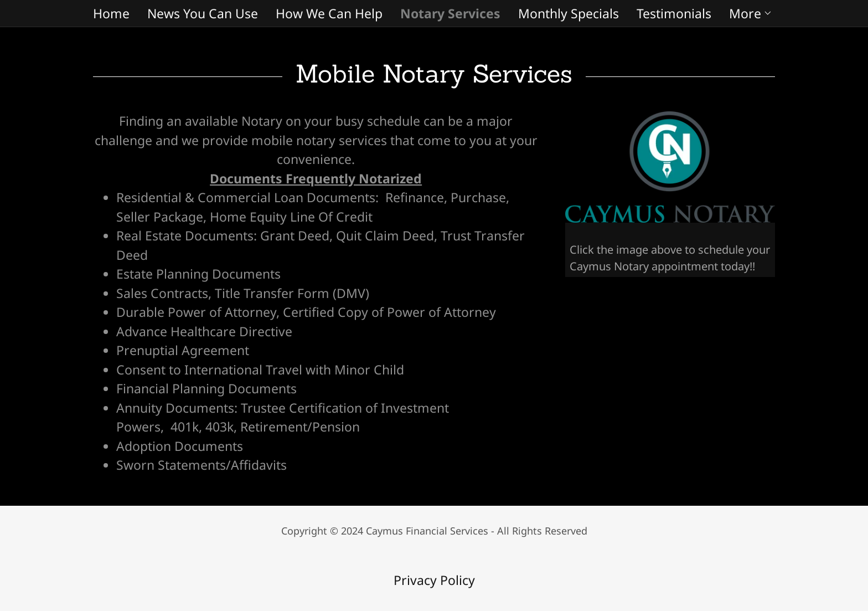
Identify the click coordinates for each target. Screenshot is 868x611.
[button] (751, 13)
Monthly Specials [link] (569, 13)
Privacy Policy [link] (434, 580)
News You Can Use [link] (203, 13)
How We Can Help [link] (329, 13)
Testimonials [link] (674, 13)
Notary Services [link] (450, 13)
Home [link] (111, 13)
